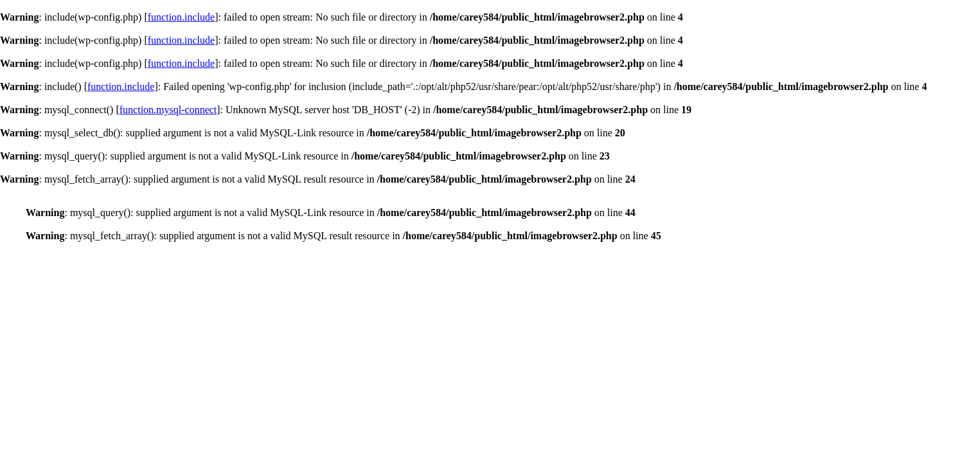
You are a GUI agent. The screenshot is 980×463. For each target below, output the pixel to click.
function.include (181, 17)
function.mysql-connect (168, 110)
